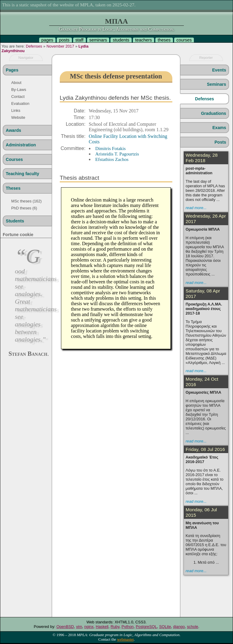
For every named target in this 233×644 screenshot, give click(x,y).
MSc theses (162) (26, 201)
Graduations (213, 113)
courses (184, 40)
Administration (21, 145)
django (179, 627)
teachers (143, 40)
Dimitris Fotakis (110, 148)
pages (47, 40)
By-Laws (19, 90)
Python (128, 627)
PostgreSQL (147, 627)
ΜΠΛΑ (116, 21)
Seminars (216, 84)
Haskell (102, 627)
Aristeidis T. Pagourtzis (117, 154)
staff (79, 40)
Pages (12, 70)
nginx (89, 627)
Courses (14, 159)
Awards (14, 130)
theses (164, 40)
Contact (18, 97)
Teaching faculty (22, 174)
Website (18, 117)
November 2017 (60, 46)
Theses (13, 188)
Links (16, 110)
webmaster (125, 639)
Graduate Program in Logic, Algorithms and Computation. (116, 29)
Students (15, 221)
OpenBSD (65, 627)
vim (79, 627)
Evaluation (20, 103)
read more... (196, 208)
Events (219, 70)
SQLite (165, 627)
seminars (98, 40)
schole (192, 627)
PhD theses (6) (24, 208)
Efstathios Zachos (112, 159)
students (121, 40)
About (16, 83)
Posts (220, 142)
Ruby (115, 627)
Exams (219, 128)
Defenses (34, 46)
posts (64, 40)
